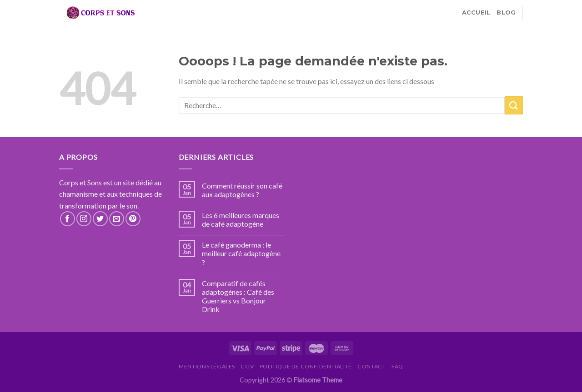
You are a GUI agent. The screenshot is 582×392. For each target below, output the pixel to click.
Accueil (476, 12)
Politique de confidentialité (306, 366)
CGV (247, 366)
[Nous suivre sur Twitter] (100, 219)
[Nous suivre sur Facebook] (68, 219)
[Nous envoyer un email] (117, 219)
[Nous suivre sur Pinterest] (133, 219)
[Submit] (514, 105)
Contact (371, 366)
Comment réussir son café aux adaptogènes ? (242, 190)
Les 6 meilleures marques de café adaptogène (241, 219)
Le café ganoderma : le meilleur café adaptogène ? (241, 253)
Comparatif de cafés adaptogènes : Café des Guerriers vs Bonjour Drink (238, 296)
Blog (506, 12)
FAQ (397, 366)
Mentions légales (207, 366)
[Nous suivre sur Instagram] (84, 219)
